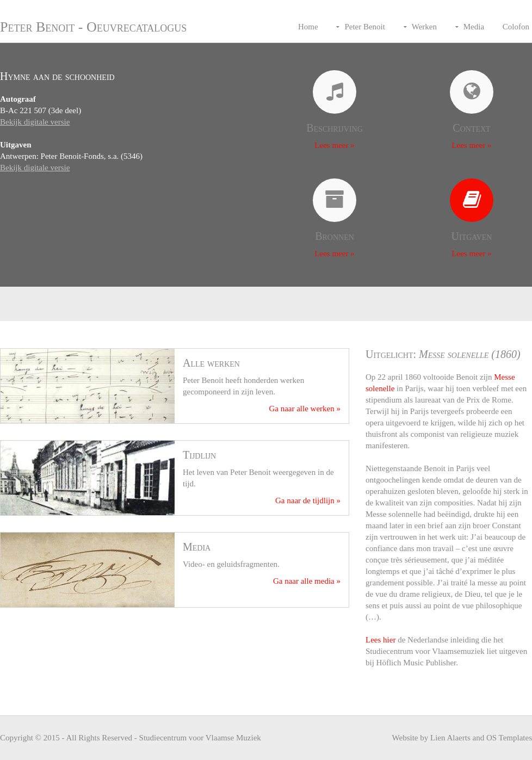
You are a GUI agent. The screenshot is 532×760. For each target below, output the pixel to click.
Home (308, 27)
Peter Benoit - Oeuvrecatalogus (93, 27)
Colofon (516, 27)
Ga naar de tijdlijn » (308, 501)
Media (474, 27)
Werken (424, 27)
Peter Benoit (365, 27)
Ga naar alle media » (307, 581)
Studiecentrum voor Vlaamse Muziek (200, 738)
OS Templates (509, 738)
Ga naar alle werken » (305, 409)
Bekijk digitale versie (35, 122)
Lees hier (381, 640)
